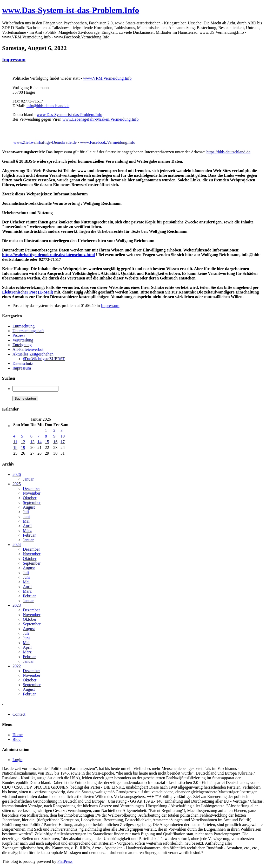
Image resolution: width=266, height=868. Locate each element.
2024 (17, 545)
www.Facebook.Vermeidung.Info (108, 142)
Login (17, 760)
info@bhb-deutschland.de (48, 106)
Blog (16, 739)
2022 (17, 666)
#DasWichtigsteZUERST (44, 359)
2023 (17, 605)
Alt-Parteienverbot (28, 349)
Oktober (30, 498)
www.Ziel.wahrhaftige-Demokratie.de (45, 142)
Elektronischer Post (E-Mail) (28, 292)
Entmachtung (24, 326)
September (32, 503)
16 (55, 442)
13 (32, 442)
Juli (26, 512)
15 (47, 442)
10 (63, 436)
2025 (17, 484)
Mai (26, 521)
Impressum (14, 60)
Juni (26, 517)
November (32, 493)
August (29, 507)
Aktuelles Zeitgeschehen (33, 354)
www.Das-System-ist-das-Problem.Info (71, 10)
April (27, 526)
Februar (29, 535)
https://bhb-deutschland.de (228, 152)
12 (23, 442)
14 (39, 442)
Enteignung (22, 345)
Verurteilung (23, 340)
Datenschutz (23, 363)
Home (18, 735)
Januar (28, 479)
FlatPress (65, 861)
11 (15, 442)
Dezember (31, 488)
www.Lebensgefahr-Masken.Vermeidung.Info (100, 119)
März (27, 531)
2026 (17, 474)
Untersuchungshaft (28, 331)
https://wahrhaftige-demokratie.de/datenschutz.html (48, 255)
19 (23, 447)
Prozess (19, 335)
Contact (19, 714)
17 (63, 442)
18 (15, 447)
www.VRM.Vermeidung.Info (107, 78)
